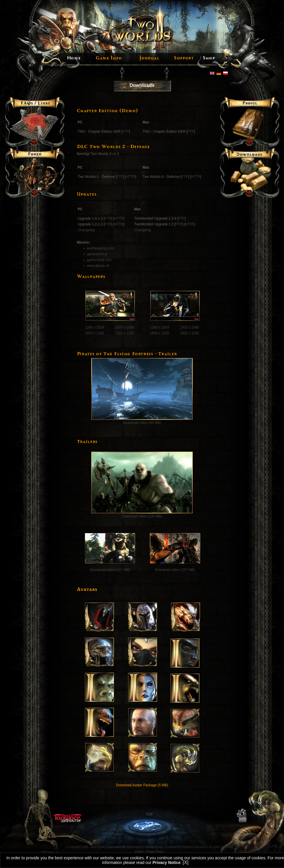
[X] (186, 862)
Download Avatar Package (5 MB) (142, 785)
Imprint (139, 852)
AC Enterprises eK (114, 847)
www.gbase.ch (98, 266)
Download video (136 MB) (142, 516)
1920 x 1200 (125, 333)
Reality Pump (154, 847)
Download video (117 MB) (109, 570)
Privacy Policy (155, 852)
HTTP (131, 177)
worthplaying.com (100, 248)
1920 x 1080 (125, 327)
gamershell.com (99, 260)
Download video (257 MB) (175, 570)
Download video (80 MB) (142, 423)
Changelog (86, 230)
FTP (126, 132)
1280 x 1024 (94, 327)
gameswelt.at (97, 254)
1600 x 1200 (94, 333)
